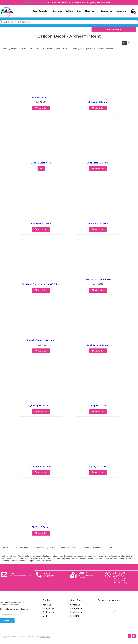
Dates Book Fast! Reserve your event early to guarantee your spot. (78, 2)
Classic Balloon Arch (41, 163)
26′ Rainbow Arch (41, 97)
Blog (79, 11)
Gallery (69, 11)
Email (22, 575)
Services (57, 11)
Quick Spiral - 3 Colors (97, 345)
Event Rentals (41, 11)
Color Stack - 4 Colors (98, 224)
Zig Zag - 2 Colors (97, 466)
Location (87, 575)
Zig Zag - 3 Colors (41, 527)
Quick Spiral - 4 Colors (41, 406)
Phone (50, 575)
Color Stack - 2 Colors (98, 163)
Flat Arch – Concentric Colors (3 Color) (41, 284)
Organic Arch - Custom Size (98, 280)
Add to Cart (41, 108)
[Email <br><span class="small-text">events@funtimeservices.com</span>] (5, 575)
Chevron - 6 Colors (98, 102)
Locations (121, 11)
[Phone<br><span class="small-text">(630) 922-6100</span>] (39, 575)
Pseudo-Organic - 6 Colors (41, 340)
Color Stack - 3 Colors (41, 224)
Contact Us (106, 11)
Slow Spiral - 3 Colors (41, 466)
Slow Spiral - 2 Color (97, 406)
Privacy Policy (45, 637)
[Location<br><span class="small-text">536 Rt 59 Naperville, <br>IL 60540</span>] (74, 575)
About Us (91, 11)
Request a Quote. (36, 2)
